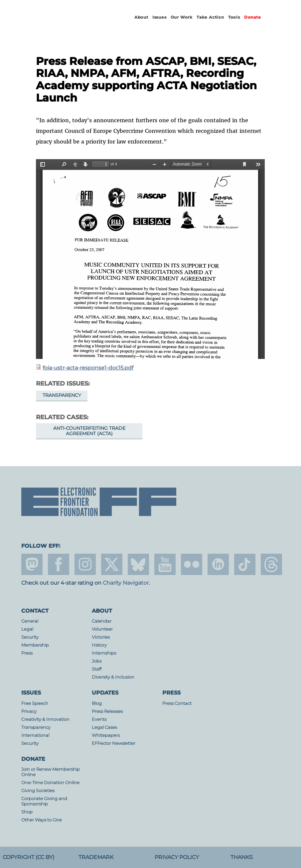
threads (271, 564)
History (99, 645)
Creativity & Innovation (45, 719)
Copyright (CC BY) (28, 857)
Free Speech (35, 703)
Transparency (62, 395)
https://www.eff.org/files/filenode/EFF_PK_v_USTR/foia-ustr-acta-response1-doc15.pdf (150, 259)
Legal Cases (104, 727)
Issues (159, 17)
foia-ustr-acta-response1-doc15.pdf (88, 368)
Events (99, 719)
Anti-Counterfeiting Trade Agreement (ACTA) (89, 431)
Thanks (242, 857)
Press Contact (177, 703)
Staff (97, 669)
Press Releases (107, 711)
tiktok (245, 564)
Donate (253, 17)
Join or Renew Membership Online (51, 772)
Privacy (29, 711)
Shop (27, 812)
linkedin (218, 564)
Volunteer (102, 629)
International (35, 735)
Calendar (102, 621)
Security (30, 637)
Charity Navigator (126, 583)
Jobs (97, 661)
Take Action (210, 17)
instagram (85, 564)
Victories (101, 637)
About (141, 17)
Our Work (182, 17)
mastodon (32, 564)
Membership (35, 645)
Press (27, 653)
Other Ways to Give (42, 820)
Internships (104, 653)
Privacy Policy (177, 857)
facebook (59, 564)
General (30, 621)
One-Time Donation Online (50, 783)
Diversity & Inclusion (113, 677)
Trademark (96, 857)
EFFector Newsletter (114, 743)
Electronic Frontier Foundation (68, 23)
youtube (165, 564)
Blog (97, 703)
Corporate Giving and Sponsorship (44, 801)
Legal (27, 629)
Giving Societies (38, 791)
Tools (234, 17)
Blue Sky (138, 564)
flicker (192, 564)
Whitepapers (106, 735)
